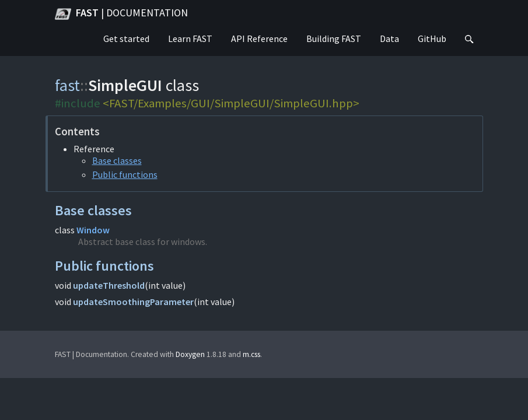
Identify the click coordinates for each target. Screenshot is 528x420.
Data (389, 38)
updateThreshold (109, 285)
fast (67, 85)
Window (93, 230)
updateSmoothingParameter (133, 302)
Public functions (125, 174)
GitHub (432, 38)
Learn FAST (190, 38)
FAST (121, 14)
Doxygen (190, 354)
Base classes (117, 160)
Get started (126, 38)
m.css (251, 354)
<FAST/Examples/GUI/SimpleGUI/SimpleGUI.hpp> (231, 103)
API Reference (259, 38)
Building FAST (334, 38)
